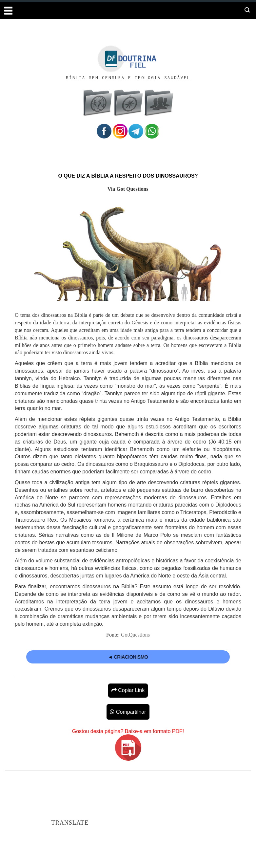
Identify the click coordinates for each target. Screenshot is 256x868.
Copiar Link (128, 690)
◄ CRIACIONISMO (128, 657)
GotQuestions (135, 635)
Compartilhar (128, 712)
